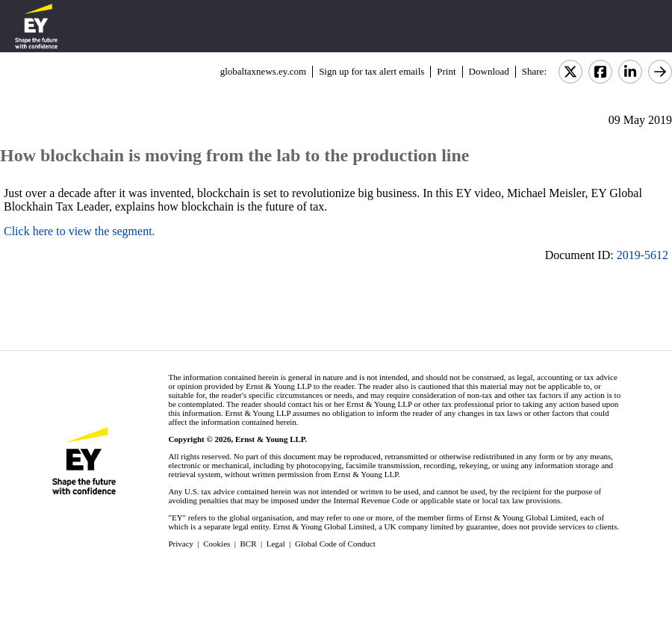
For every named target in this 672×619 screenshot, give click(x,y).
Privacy (181, 544)
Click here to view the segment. (80, 231)
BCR (249, 544)
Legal (276, 544)
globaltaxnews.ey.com (263, 71)
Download (489, 71)
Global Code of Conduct (335, 544)
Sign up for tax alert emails (371, 71)
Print (446, 71)
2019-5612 (643, 255)
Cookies (217, 544)
